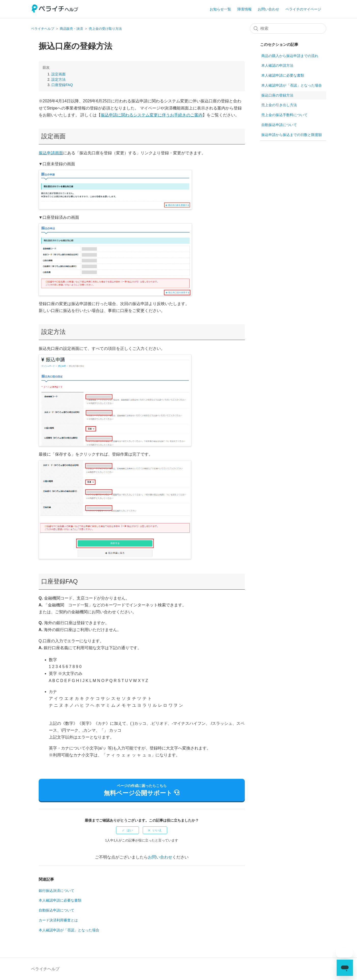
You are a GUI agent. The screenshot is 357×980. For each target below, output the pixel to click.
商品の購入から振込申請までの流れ (290, 56)
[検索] (288, 29)
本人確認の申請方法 (277, 65)
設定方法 (59, 79)
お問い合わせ (268, 9)
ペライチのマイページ (303, 9)
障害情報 (245, 9)
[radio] (127, 830)
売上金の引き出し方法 (279, 105)
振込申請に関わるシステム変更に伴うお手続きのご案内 (152, 115)
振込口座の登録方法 (277, 95)
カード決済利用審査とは (58, 920)
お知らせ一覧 (220, 9)
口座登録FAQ (62, 85)
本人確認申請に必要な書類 (60, 900)
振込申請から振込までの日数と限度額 (292, 135)
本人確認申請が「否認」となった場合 (69, 930)
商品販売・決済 (71, 29)
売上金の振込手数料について (284, 115)
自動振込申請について (56, 910)
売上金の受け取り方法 (105, 29)
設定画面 (59, 74)
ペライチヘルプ (43, 29)
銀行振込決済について (56, 891)
